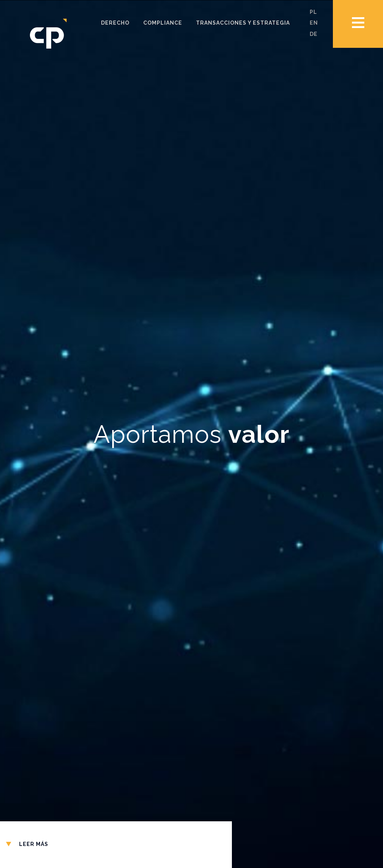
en (314, 23)
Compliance (163, 23)
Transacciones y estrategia (243, 23)
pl (313, 12)
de (314, 34)
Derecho (115, 23)
